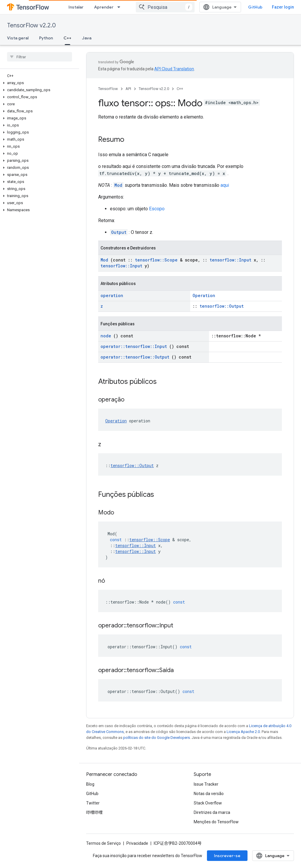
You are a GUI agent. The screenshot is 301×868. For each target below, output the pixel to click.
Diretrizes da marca (212, 812)
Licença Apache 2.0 (243, 732)
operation (112, 295)
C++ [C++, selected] (67, 38)
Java (87, 38)
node (106, 336)
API (128, 89)
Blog (90, 784)
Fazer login (283, 7)
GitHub (255, 7)
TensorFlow (108, 89)
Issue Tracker (206, 784)
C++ (180, 89)
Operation (204, 295)
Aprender (104, 7)
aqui (225, 185)
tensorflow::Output (222, 306)
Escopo (157, 209)
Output (119, 232)
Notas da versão (209, 794)
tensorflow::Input (230, 260)
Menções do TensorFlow (216, 822)
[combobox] (165, 7)
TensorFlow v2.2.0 (31, 25)
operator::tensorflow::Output (135, 357)
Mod (118, 185)
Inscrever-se (227, 856)
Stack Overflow (208, 803)
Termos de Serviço (103, 843)
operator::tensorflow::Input (134, 346)
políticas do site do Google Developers (157, 738)
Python (46, 38)
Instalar (76, 7)
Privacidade (137, 843)
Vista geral (18, 38)
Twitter (93, 803)
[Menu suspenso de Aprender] (121, 7)
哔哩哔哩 (94, 812)
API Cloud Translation (174, 69)
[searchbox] (40, 57)
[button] (38, 83)
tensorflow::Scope (156, 260)
